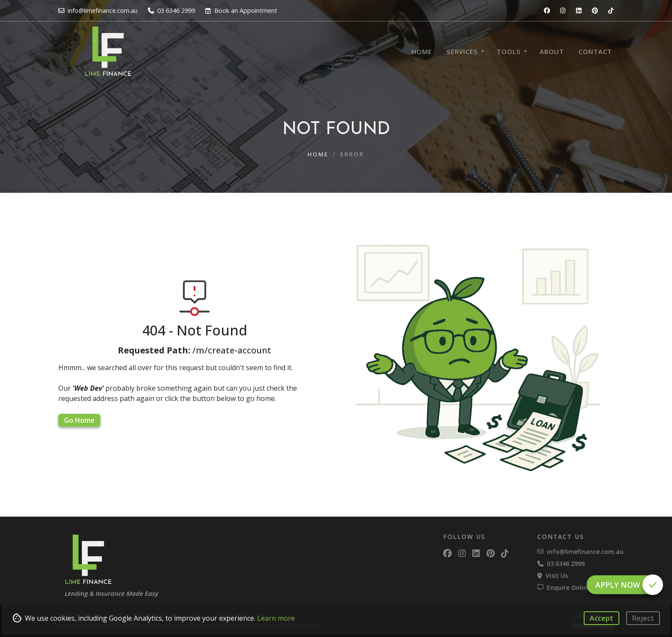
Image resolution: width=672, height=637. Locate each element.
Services (462, 51)
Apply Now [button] (626, 585)
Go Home (79, 420)
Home (422, 51)
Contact (595, 51)
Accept (601, 618)
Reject (643, 618)
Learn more (276, 618)
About (552, 51)
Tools (509, 51)
